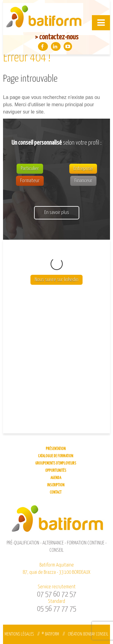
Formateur (30, 181)
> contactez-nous (57, 37)
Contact (56, 493)
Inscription (56, 485)
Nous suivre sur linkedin (56, 256)
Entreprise (83, 169)
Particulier (30, 169)
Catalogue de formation (56, 456)
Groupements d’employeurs (56, 463)
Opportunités (56, 471)
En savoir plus (57, 213)
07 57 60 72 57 (57, 594)
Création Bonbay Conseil (88, 634)
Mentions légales (19, 634)
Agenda (56, 478)
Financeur (83, 181)
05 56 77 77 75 (57, 609)
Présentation (56, 449)
